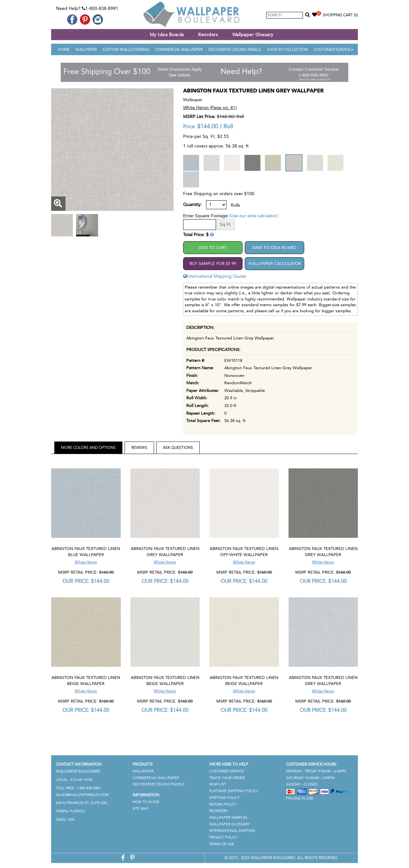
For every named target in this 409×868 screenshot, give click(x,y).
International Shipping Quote (215, 276)
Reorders (208, 35)
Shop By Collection (288, 50)
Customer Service (334, 50)
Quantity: (193, 205)
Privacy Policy (224, 837)
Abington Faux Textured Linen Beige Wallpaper (86, 681)
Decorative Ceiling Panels (235, 50)
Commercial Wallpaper (179, 50)
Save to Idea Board (274, 247)
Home (64, 50)
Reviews (139, 448)
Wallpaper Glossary (253, 35)
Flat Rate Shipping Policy (234, 791)
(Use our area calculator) (253, 216)
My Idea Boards (167, 35)
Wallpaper (86, 50)
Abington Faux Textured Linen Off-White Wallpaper (244, 552)
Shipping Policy (224, 798)
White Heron (86, 562)
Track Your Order (227, 778)
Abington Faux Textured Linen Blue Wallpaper (86, 552)
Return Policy (223, 804)
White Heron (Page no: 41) (210, 108)
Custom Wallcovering (126, 50)
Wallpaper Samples (228, 818)
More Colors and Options (88, 448)
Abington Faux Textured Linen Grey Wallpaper (165, 552)
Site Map (141, 809)
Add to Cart (213, 247)
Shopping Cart (340, 15)
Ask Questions (178, 448)
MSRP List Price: (199, 117)
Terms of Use (222, 844)
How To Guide (146, 802)
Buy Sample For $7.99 (213, 263)
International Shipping (232, 831)
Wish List (218, 784)
